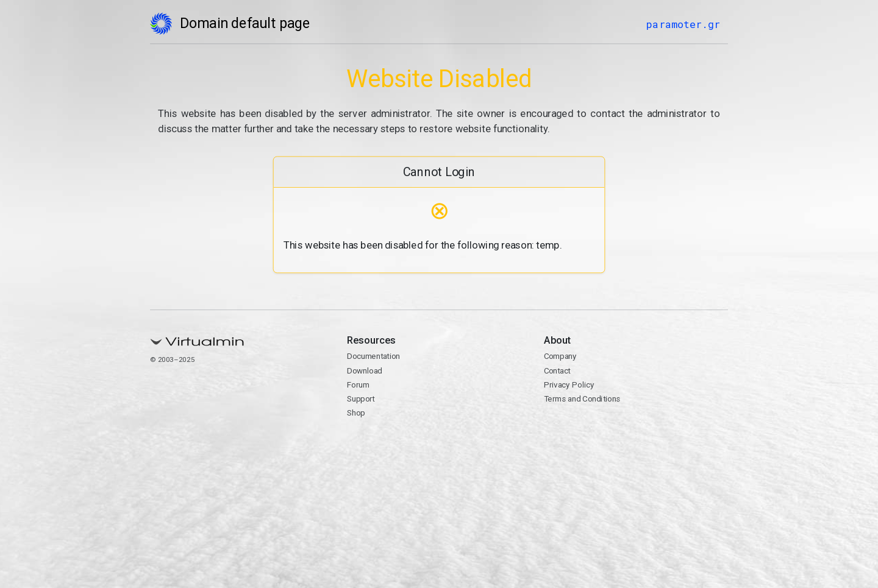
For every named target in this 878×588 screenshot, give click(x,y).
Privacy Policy (569, 384)
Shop (356, 413)
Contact (557, 370)
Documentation (373, 356)
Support (361, 399)
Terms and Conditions (582, 399)
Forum (358, 384)
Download (365, 370)
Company (560, 356)
